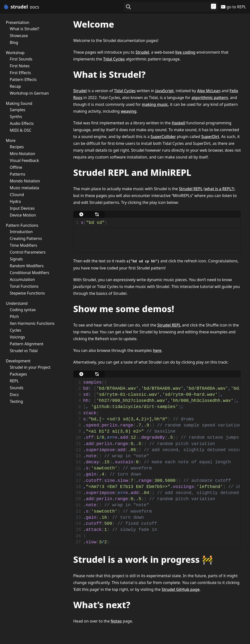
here (157, 350)
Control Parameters (28, 252)
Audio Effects (22, 123)
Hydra (15, 201)
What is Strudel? (25, 29)
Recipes (17, 147)
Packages (18, 374)
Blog (14, 42)
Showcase (19, 36)
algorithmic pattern (210, 98)
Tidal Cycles (114, 59)
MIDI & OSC (21, 130)
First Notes (20, 66)
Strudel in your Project (30, 367)
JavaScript (164, 91)
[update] (97, 214)
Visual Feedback (24, 160)
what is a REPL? (219, 189)
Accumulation (22, 279)
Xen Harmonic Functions (32, 323)
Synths (16, 117)
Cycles (16, 330)
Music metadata (24, 188)
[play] (81, 214)
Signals (16, 259)
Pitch (14, 317)
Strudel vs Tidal (24, 351)
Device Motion (23, 215)
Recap (15, 86)
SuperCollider (163, 137)
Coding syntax (23, 310)
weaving (129, 111)
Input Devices (22, 208)
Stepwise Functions (27, 293)
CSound (17, 195)
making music (155, 104)
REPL (14, 381)
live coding (185, 52)
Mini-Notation (22, 154)
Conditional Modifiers (29, 273)
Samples (17, 110)
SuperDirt (210, 137)
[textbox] (159, 223)
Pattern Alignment (27, 344)
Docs (14, 395)
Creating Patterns (26, 238)
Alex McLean (209, 91)
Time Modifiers (23, 245)
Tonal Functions (24, 286)
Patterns (17, 174)
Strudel (142, 52)
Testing (16, 401)
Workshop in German (29, 93)
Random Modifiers (27, 266)
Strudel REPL (191, 189)
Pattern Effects (23, 79)
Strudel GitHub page (181, 589)
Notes (116, 621)
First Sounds (21, 59)
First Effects (20, 73)
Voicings (17, 337)
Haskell (178, 123)
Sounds (17, 388)
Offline (16, 167)
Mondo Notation (25, 181)
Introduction (21, 232)
